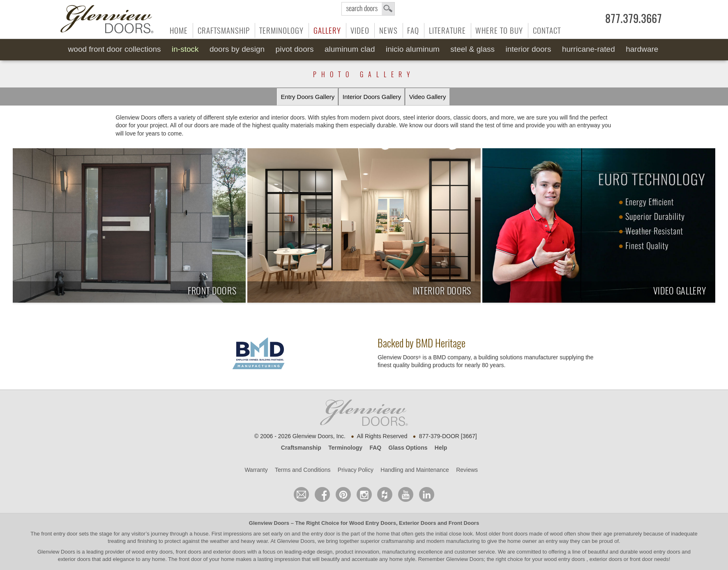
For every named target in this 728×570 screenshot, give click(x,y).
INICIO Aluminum (413, 49)
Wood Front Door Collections (115, 49)
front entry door (60, 534)
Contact (547, 30)
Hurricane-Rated (589, 49)
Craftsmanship (224, 30)
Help (441, 448)
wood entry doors (660, 552)
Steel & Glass (472, 49)
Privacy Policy (356, 470)
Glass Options (408, 448)
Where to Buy (499, 30)
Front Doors (464, 523)
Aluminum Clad (350, 49)
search (368, 9)
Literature (447, 30)
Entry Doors (308, 97)
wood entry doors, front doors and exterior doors (189, 552)
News (388, 30)
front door (190, 559)
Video (360, 30)
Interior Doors (529, 49)
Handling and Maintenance (415, 470)
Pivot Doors (295, 49)
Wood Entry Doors (373, 523)
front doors (515, 534)
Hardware (642, 49)
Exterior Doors (417, 523)
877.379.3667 (634, 19)
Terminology (281, 30)
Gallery (327, 30)
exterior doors (74, 559)
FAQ (413, 30)
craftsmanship (398, 541)
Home (179, 30)
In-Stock (185, 49)
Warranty (256, 470)
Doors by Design (237, 49)
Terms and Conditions (303, 470)
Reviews (467, 470)
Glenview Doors (269, 523)
